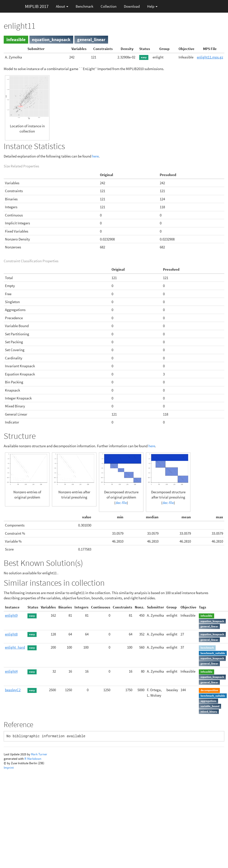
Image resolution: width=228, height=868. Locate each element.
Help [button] (152, 6)
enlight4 (11, 671)
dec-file (121, 503)
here (95, 156)
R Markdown (33, 759)
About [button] (62, 6)
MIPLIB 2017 (37, 6)
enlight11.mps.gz (210, 57)
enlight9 (11, 615)
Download (132, 6)
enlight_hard (15, 647)
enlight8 (11, 634)
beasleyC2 (13, 690)
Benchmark (84, 6)
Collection (109, 6)
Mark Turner (39, 754)
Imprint (9, 768)
